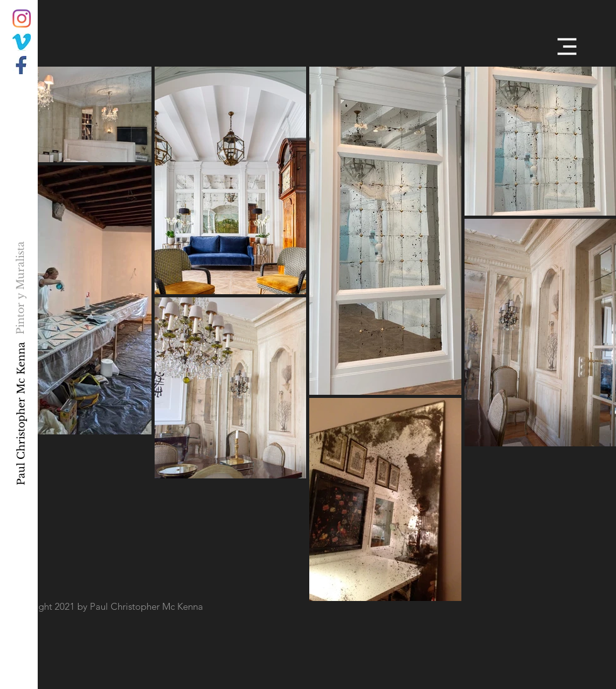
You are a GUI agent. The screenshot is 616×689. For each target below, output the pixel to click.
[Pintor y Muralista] (20, 288)
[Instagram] (22, 19)
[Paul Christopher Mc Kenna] (20, 413)
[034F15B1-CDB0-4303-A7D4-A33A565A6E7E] (22, 65)
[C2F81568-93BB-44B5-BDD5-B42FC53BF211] (22, 42)
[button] (567, 47)
